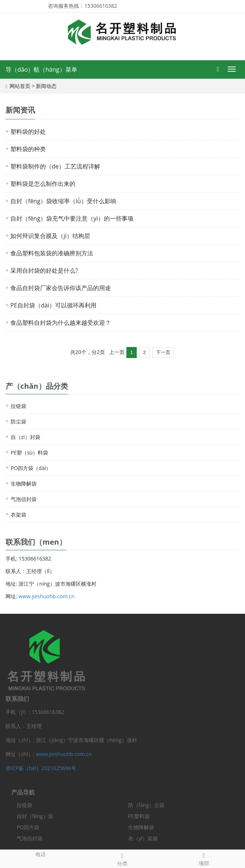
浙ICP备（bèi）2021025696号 (41, 768)
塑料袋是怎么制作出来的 (43, 184)
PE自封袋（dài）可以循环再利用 (53, 305)
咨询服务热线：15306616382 (82, 6)
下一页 (163, 352)
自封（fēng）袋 (35, 816)
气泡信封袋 (24, 499)
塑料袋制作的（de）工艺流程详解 (55, 166)
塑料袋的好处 (28, 132)
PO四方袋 (28, 827)
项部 (204, 858)
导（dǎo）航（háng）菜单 (41, 69)
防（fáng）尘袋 (147, 805)
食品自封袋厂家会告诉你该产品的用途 (61, 288)
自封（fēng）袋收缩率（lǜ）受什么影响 (63, 201)
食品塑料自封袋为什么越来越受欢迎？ (61, 323)
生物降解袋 (24, 484)
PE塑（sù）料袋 (29, 452)
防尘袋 (18, 421)
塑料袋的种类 (28, 149)
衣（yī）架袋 (143, 838)
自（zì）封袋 (25, 437)
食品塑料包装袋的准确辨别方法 (52, 253)
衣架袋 (18, 515)
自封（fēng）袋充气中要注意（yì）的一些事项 (72, 218)
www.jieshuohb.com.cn (46, 596)
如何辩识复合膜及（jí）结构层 (50, 236)
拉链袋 (18, 406)
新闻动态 (46, 86)
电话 (41, 854)
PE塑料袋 (139, 816)
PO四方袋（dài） (31, 468)
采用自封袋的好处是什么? (44, 270)
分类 (122, 859)
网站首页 (20, 86)
